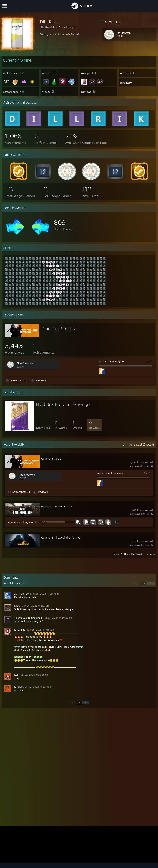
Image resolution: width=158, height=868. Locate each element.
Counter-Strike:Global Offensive (61, 538)
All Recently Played (131, 554)
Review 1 (41, 380)
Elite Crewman (25, 363)
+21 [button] (116, 522)
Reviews (150, 554)
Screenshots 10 (19, 380)
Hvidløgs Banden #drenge (63, 404)
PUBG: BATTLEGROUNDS (57, 506)
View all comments (14, 583)
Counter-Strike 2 (59, 329)
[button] (129, 22)
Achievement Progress (112, 361)
